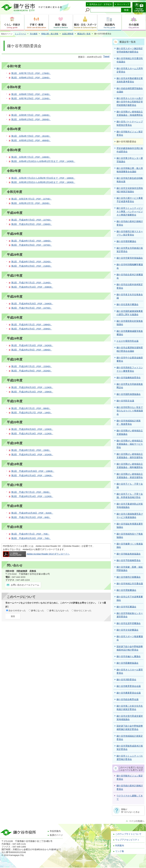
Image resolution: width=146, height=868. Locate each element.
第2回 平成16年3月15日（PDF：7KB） (31, 538)
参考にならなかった (59, 611)
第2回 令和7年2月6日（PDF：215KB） (31, 98)
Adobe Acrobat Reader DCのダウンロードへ (36, 554)
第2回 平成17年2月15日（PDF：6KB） (31, 517)
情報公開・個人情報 (50, 34)
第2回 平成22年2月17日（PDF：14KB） (32, 413)
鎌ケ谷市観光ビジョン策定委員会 (130, 777)
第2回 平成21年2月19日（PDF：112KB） (32, 434)
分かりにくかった (83, 611)
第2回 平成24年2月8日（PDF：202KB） (32, 371)
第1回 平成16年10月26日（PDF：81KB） (32, 513)
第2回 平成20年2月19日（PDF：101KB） (32, 455)
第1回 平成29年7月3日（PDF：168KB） (32, 241)
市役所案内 (55, 831)
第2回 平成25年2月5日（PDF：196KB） (32, 350)
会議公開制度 (68, 34)
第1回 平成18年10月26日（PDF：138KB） (33, 471)
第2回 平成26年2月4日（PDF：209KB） (32, 329)
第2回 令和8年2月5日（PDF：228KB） (31, 78)
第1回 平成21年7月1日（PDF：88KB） (31, 408)
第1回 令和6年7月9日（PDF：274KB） (31, 94)
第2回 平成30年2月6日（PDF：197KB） (32, 245)
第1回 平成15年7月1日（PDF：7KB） (30, 534)
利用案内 (120, 846)
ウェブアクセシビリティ (127, 840)
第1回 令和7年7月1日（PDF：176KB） (31, 73)
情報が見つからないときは (130, 811)
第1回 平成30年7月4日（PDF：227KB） (32, 220)
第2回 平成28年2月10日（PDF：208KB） (32, 287)
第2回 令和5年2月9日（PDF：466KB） (31, 140)
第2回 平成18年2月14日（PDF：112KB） (32, 496)
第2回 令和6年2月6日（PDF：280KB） (31, 119)
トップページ (20, 34)
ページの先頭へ (137, 821)
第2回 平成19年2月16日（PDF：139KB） (32, 476)
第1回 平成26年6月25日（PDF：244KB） (32, 304)
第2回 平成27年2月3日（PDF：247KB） (32, 308)
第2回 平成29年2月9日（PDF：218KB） (32, 266)
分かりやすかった (17, 611)
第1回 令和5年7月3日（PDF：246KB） (31, 115)
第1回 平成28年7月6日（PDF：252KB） (32, 262)
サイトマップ (123, 4)
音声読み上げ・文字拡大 (101, 4)
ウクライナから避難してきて (130, 797)
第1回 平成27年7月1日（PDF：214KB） (32, 283)
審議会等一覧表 (84, 34)
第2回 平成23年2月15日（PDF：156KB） (32, 392)
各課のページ (56, 835)
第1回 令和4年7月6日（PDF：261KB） (31, 136)
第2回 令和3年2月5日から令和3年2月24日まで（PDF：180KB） (43, 182)
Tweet (106, 56)
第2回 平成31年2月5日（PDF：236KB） (32, 224)
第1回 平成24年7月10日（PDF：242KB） (32, 345)
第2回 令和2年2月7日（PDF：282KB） (31, 203)
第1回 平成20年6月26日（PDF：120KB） (32, 429)
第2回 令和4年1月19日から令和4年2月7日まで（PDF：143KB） (43, 161)
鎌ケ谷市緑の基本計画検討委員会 (130, 787)
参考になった (38, 611)
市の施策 (34, 34)
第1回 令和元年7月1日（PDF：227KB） (31, 199)
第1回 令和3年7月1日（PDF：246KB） (31, 157)
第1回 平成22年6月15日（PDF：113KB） (32, 387)
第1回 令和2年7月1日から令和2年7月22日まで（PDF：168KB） (43, 178)
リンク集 (120, 851)
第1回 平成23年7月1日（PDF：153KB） (32, 366)
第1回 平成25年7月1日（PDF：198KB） (32, 325)
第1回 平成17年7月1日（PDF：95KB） (31, 492)
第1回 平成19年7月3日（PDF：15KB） (31, 450)
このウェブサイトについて (128, 834)
